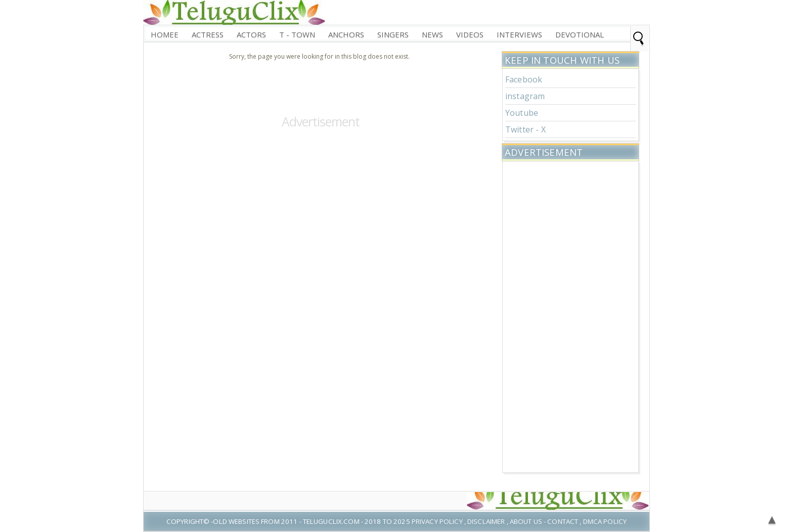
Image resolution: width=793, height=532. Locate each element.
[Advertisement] (570, 316)
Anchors (346, 35)
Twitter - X (525, 129)
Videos (470, 35)
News (432, 35)
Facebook (524, 79)
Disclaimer (486, 521)
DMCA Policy (605, 521)
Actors (251, 35)
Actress (208, 35)
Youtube (522, 113)
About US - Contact (544, 521)
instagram (525, 96)
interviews (519, 35)
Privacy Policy (437, 521)
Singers (393, 35)
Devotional (580, 35)
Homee (165, 35)
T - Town (297, 35)
